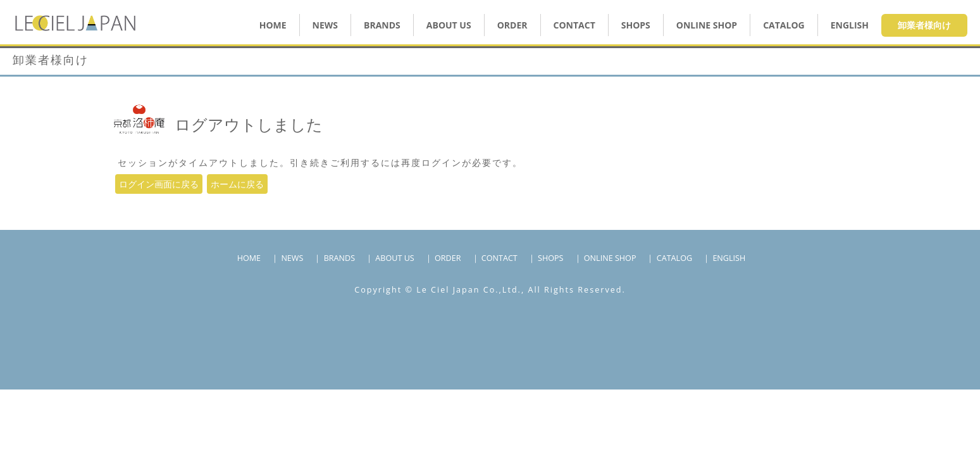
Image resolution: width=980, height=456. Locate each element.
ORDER (512, 25)
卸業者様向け (924, 25)
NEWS (325, 25)
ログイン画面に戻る (159, 184)
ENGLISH (850, 25)
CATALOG (784, 25)
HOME (273, 25)
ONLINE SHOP (610, 258)
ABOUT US (449, 25)
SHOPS (636, 25)
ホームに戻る (237, 184)
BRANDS (382, 25)
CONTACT (574, 25)
